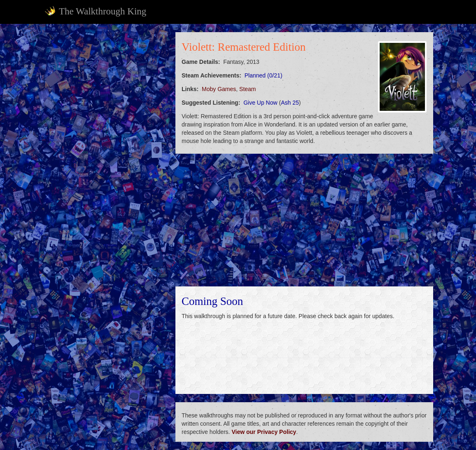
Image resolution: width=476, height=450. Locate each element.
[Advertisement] (105, 84)
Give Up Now (260, 103)
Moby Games (219, 89)
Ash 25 (290, 103)
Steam (247, 89)
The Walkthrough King (95, 11)
